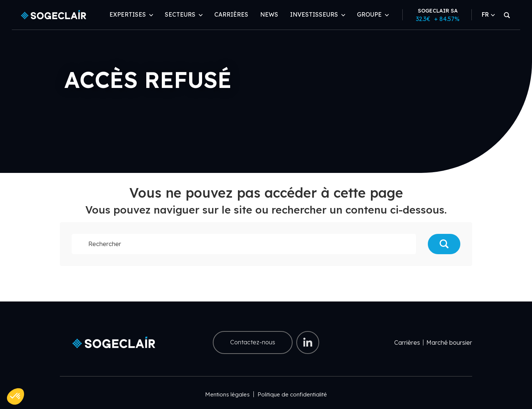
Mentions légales (227, 394)
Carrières (231, 14)
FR (488, 14)
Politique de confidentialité (292, 394)
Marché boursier (449, 342)
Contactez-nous (253, 342)
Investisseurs (314, 14)
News (269, 14)
